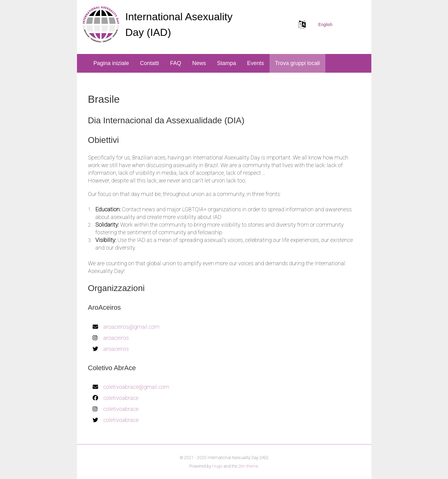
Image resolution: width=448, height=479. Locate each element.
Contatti (150, 63)
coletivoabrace (121, 398)
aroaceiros (116, 338)
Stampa (227, 63)
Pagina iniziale (111, 63)
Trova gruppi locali (297, 63)
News (199, 63)
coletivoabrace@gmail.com (136, 387)
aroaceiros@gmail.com (131, 327)
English (325, 25)
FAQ (176, 63)
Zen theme (248, 466)
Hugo (217, 466)
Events (256, 63)
